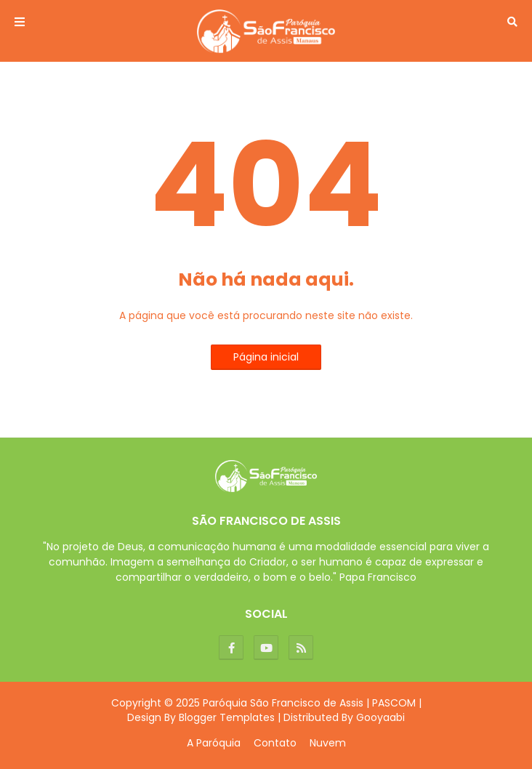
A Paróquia (214, 743)
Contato (275, 743)
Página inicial (266, 357)
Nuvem (328, 743)
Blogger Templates (227, 717)
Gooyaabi (380, 717)
